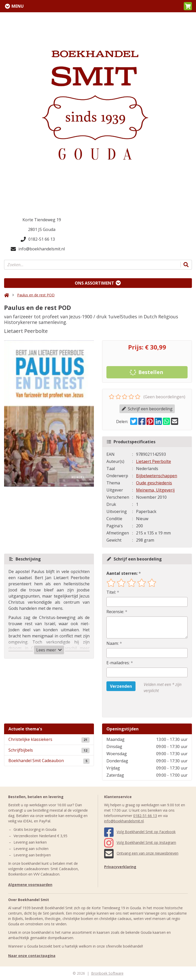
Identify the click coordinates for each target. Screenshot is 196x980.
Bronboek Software (107, 973)
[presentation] (139, 705)
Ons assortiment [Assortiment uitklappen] (94, 283)
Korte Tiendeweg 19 (42, 220)
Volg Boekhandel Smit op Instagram (140, 842)
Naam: (113, 643)
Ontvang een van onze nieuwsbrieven (141, 853)
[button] (188, 6)
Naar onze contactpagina (32, 956)
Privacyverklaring (120, 867)
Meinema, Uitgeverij (155, 490)
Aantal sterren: (122, 573)
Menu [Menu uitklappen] (18, 6)
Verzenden (121, 686)
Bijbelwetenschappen (157, 476)
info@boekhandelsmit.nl (38, 249)
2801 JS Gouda (42, 229)
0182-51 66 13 (38, 239)
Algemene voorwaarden (30, 885)
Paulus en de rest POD (36, 295)
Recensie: (115, 612)
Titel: (111, 592)
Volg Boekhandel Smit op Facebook (140, 832)
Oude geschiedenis (154, 483)
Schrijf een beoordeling (147, 409)
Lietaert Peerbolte (154, 461)
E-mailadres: (118, 663)
